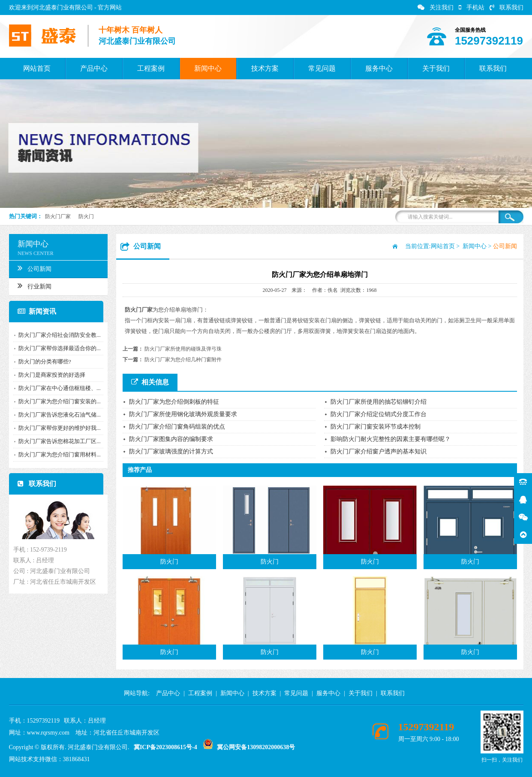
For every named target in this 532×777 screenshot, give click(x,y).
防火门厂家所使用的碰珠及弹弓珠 (183, 349)
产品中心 (94, 68)
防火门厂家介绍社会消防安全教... (58, 335)
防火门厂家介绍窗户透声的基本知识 (379, 451)
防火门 (86, 216)
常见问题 (322, 68)
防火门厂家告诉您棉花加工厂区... (58, 441)
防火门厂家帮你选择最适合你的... (58, 348)
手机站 (472, 7)
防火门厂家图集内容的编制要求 (171, 439)
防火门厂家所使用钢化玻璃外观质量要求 (183, 414)
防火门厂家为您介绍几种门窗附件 (183, 360)
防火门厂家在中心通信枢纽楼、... (58, 388)
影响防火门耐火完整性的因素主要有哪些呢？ (391, 439)
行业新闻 (33, 285)
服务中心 (379, 68)
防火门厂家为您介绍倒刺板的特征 (174, 402)
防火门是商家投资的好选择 (51, 375)
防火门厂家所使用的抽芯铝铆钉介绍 (379, 402)
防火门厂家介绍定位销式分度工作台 (379, 414)
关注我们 (436, 7)
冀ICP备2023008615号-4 (165, 747)
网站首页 (37, 68)
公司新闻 (33, 268)
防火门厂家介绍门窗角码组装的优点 (177, 427)
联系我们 (506, 7)
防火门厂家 (58, 216)
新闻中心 (208, 68)
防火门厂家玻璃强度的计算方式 (171, 451)
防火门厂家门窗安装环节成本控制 (376, 427)
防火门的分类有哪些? (44, 361)
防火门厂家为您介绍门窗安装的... (58, 401)
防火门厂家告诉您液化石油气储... (58, 415)
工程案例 (151, 68)
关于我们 (436, 68)
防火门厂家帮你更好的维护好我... (58, 428)
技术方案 (265, 68)
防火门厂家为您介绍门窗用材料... (58, 454)
